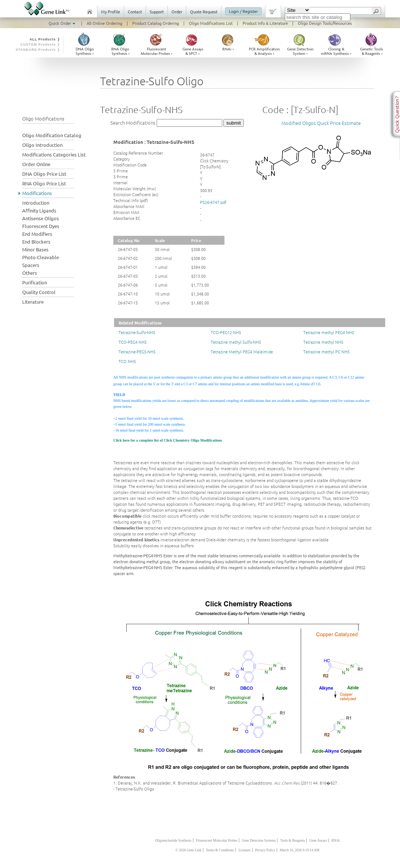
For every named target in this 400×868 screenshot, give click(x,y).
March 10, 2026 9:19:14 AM (299, 850)
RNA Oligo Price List (44, 183)
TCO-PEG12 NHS (226, 332)
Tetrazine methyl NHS (323, 342)
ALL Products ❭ (45, 39)
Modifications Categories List (54, 154)
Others (30, 273)
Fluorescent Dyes (41, 226)
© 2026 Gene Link (189, 850)
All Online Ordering (104, 23)
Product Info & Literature (265, 23)
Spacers (31, 265)
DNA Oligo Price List (44, 174)
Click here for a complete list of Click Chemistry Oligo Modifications (168, 440)
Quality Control (39, 292)
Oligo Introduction (42, 145)
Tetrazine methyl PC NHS (326, 352)
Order (177, 11)
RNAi (336, 841)
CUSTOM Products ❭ (40, 44)
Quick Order (63, 23)
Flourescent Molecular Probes (217, 841)
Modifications (37, 193)
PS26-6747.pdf (213, 202)
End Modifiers (37, 234)
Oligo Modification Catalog (52, 135)
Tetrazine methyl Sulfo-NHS (236, 342)
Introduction (36, 203)
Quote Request (204, 11)
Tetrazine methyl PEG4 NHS (329, 332)
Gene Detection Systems (259, 841)
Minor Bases (35, 249)
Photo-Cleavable (41, 257)
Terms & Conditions (220, 850)
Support (157, 11)
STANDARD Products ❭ (38, 50)
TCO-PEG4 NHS (133, 342)
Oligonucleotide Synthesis (173, 841)
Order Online (36, 164)
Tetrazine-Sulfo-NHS (137, 332)
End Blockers (36, 242)
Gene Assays (318, 841)
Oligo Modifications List (211, 23)
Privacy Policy (265, 850)
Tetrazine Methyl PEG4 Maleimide (242, 352)
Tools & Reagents (292, 841)
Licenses (245, 850)
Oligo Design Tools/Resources (325, 23)
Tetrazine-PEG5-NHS (137, 352)
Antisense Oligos (41, 218)
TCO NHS (127, 361)
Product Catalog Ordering (156, 23)
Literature (33, 302)
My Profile (111, 11)
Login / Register (243, 11)
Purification (35, 282)
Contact (135, 11)
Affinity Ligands (39, 210)
